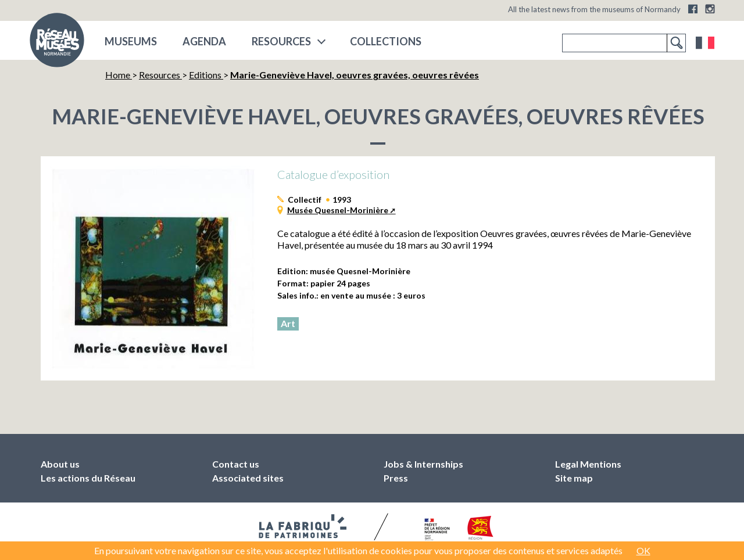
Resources (281, 41)
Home (119, 75)
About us (60, 464)
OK (643, 550)
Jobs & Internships (423, 464)
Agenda (204, 41)
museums (131, 41)
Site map (574, 478)
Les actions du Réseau (88, 478)
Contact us (236, 464)
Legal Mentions (588, 464)
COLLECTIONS (386, 41)
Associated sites (248, 478)
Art (288, 323)
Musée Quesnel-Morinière (338, 210)
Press (396, 478)
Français (705, 43)
